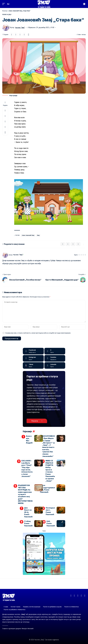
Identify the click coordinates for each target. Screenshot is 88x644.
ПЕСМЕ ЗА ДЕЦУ (7, 15)
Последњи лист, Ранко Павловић (50, 511)
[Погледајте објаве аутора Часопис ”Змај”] (5, 255)
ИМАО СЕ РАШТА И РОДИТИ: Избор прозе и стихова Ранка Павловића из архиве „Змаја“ (50, 473)
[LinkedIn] (55, 369)
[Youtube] (55, 362)
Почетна (5, 11)
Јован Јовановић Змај (28, 235)
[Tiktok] (33, 369)
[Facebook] (81, 255)
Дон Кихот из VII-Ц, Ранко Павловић (29, 512)
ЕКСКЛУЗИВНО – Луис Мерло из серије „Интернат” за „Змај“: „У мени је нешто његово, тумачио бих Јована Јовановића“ (49, 450)
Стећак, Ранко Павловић (29, 523)
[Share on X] (12, 35)
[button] (4, 4)
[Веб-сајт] (79, 255)
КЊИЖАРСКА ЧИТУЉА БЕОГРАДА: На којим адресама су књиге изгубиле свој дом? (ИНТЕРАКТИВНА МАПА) (26, 495)
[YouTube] (83, 255)
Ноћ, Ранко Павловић (51, 523)
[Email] (16, 35)
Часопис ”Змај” (21, 27)
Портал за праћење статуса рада (40, 382)
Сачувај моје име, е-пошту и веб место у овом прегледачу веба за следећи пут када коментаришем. (38, 336)
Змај (38, 235)
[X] (55, 355)
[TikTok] (85, 595)
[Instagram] (85, 255)
